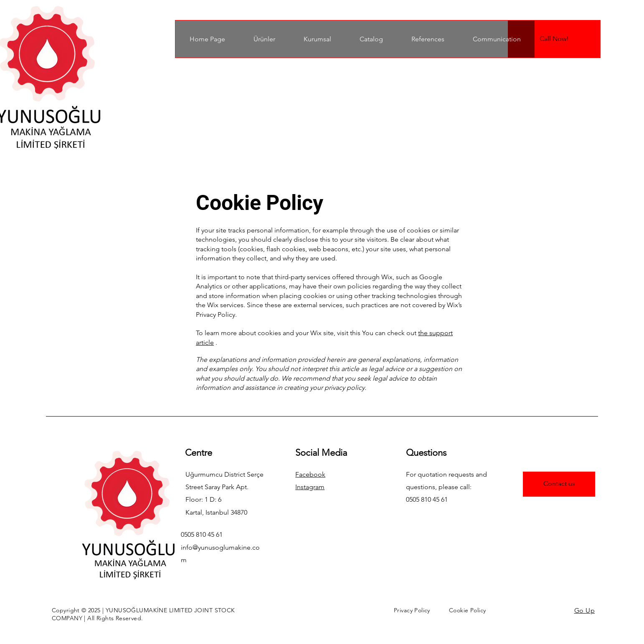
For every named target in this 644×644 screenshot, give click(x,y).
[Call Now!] (554, 39)
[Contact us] (559, 484)
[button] (264, 39)
